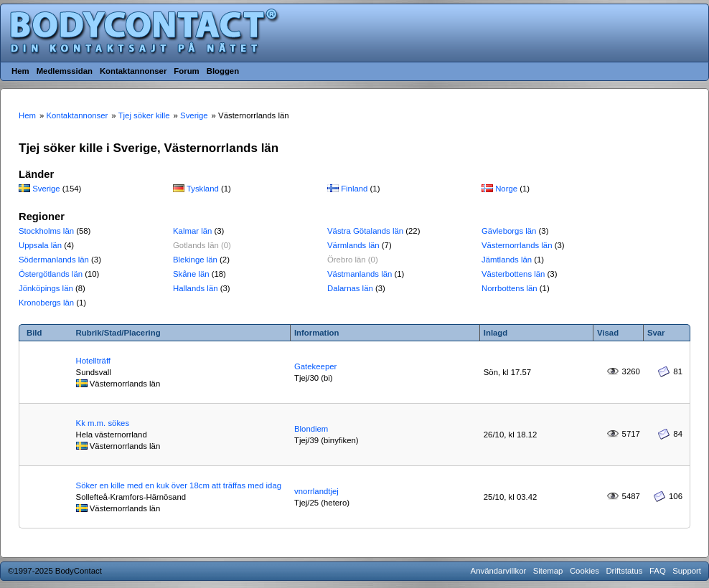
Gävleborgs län (509, 231)
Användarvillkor (499, 571)
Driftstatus (624, 571)
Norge (506, 189)
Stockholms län (46, 231)
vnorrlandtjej (316, 491)
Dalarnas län (350, 288)
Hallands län (196, 288)
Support (687, 571)
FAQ (658, 571)
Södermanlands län (54, 260)
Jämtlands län (507, 260)
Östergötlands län (51, 274)
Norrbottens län (510, 288)
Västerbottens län (513, 274)
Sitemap (548, 571)
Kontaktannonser (133, 71)
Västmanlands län (360, 274)
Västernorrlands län (517, 245)
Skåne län (191, 274)
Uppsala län (40, 245)
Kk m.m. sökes (103, 423)
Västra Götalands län (365, 231)
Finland (354, 189)
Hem (20, 71)
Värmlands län (353, 245)
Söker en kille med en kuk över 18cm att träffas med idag (179, 485)
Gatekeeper (315, 366)
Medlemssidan (65, 71)
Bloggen (223, 71)
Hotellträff (93, 361)
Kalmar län (192, 231)
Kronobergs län (46, 303)
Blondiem (311, 429)
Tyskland (203, 189)
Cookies (584, 571)
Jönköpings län (46, 288)
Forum (186, 71)
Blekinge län (195, 260)
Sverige (46, 189)
